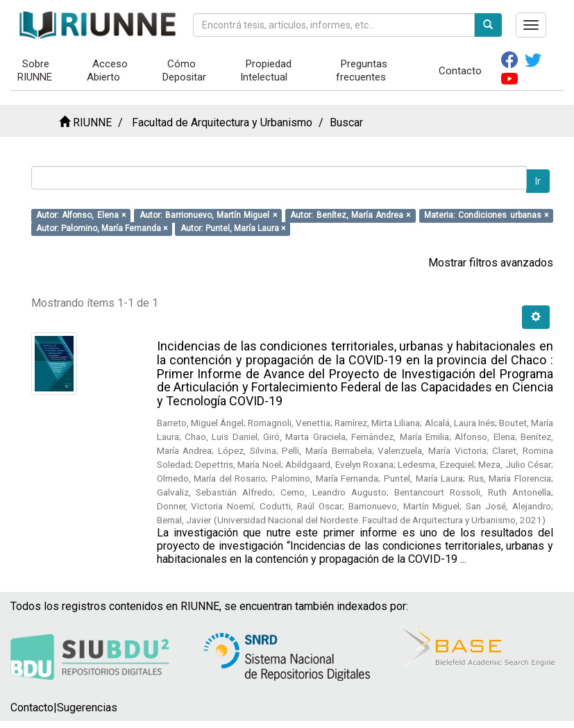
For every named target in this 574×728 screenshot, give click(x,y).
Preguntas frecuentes (362, 70)
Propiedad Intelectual (266, 70)
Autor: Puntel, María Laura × (233, 228)
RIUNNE (92, 122)
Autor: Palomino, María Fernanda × (102, 228)
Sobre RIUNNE (35, 70)
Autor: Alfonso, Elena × (81, 215)
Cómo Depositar (184, 70)
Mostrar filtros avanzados (491, 263)
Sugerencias (87, 708)
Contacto (460, 71)
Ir (538, 181)
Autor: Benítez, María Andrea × (350, 215)
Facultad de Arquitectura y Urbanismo (222, 122)
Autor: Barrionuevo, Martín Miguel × (208, 215)
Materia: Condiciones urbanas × (486, 215)
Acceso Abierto (107, 70)
